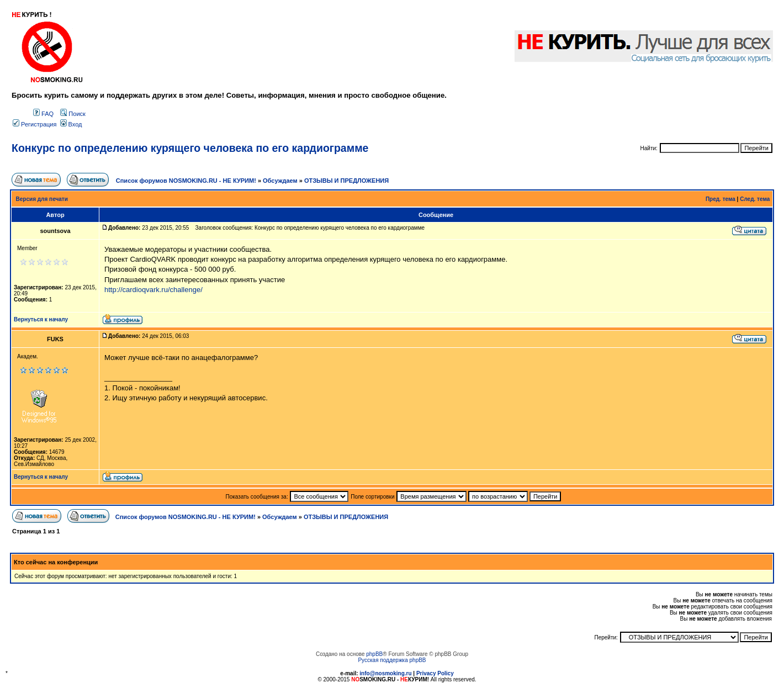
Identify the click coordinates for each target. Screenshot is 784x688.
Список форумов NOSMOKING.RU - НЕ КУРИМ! (186, 181)
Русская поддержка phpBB (392, 660)
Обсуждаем (280, 181)
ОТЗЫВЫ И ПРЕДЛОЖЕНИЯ (346, 181)
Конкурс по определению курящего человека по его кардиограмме (190, 148)
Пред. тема (721, 199)
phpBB (374, 654)
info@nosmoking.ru (385, 673)
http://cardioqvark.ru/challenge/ (153, 290)
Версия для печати (42, 199)
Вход (71, 124)
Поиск (73, 114)
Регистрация (35, 124)
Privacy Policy (435, 673)
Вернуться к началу (41, 319)
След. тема (755, 199)
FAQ (43, 114)
